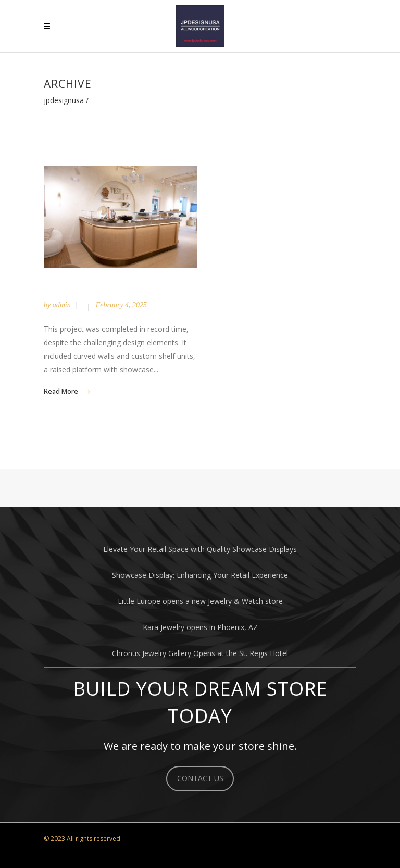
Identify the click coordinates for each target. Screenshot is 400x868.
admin (62, 305)
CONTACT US (200, 778)
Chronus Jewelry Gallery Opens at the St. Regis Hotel (200, 653)
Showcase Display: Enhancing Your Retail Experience (200, 575)
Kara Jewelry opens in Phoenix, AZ (200, 627)
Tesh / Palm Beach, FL (109, 290)
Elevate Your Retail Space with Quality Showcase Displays (200, 549)
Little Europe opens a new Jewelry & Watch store (200, 601)
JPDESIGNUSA (64, 100)
